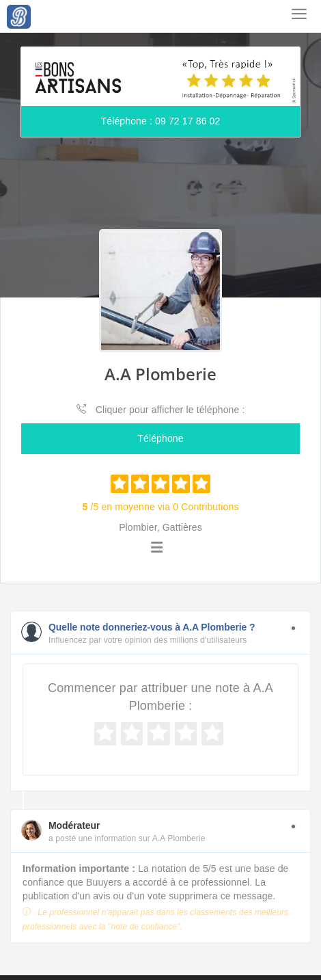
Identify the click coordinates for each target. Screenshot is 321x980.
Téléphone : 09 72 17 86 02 (161, 121)
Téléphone (160, 438)
